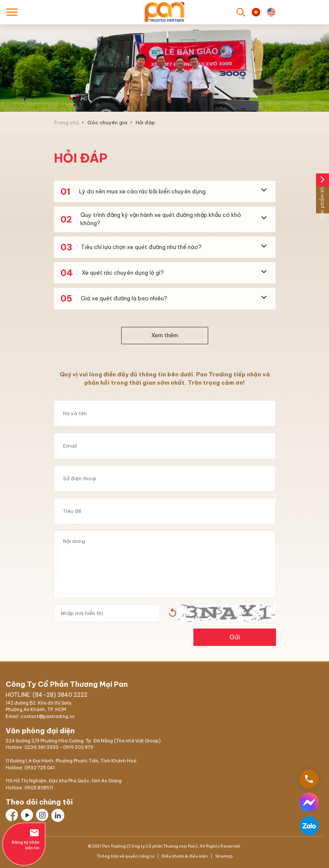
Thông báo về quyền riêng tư (126, 856)
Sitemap (223, 856)
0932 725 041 (40, 768)
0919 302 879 (78, 747)
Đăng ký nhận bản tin (24, 839)
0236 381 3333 (42, 747)
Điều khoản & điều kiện (185, 856)
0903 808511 (39, 788)
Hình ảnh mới (173, 613)
